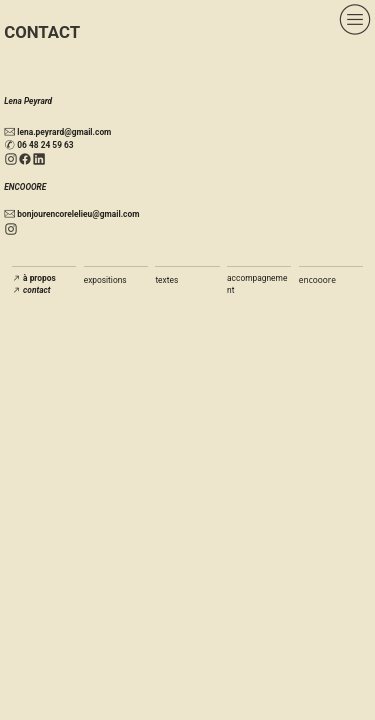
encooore (317, 279)
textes (166, 280)
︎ (39, 159)
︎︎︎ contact (31, 290)
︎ (25, 159)
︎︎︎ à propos (34, 278)
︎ (11, 159)
